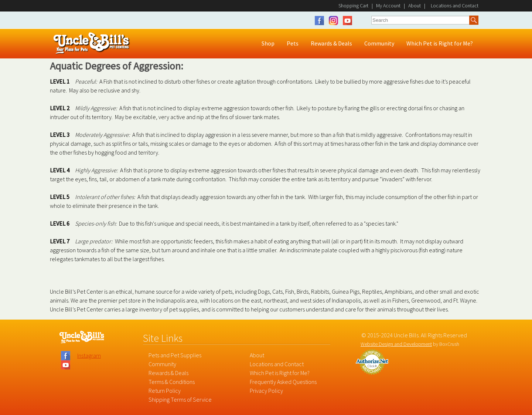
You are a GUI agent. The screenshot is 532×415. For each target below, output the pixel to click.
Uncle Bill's (92, 43)
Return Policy (165, 391)
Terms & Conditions (172, 382)
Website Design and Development (396, 344)
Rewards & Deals (168, 373)
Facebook (321, 21)
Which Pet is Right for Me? (280, 373)
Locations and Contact (277, 364)
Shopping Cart (353, 6)
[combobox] (420, 20)
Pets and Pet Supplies (175, 355)
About (415, 6)
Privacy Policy (266, 391)
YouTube (347, 21)
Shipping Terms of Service (180, 399)
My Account (388, 6)
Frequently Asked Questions (283, 382)
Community (162, 364)
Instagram (335, 21)
